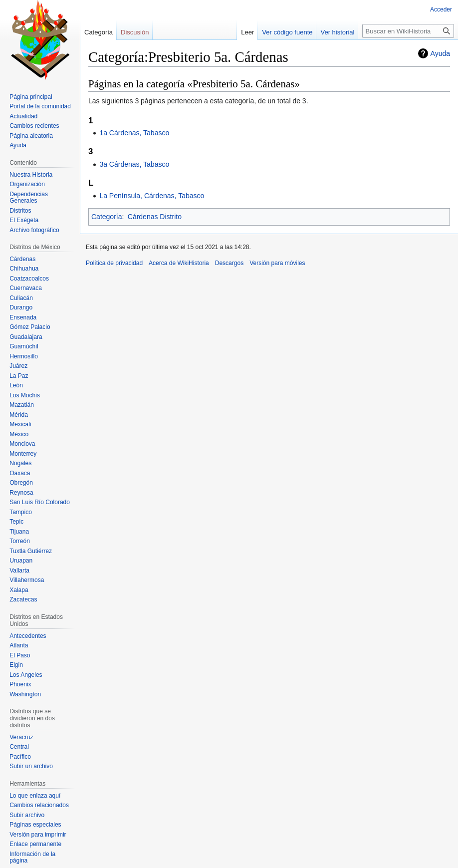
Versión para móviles (277, 263)
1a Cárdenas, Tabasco (134, 133)
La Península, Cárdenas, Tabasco (152, 196)
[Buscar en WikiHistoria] (408, 31)
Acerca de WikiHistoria (179, 263)
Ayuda (440, 53)
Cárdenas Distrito (155, 217)
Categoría (107, 217)
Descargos (229, 263)
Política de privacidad (114, 263)
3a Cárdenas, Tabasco (134, 164)
